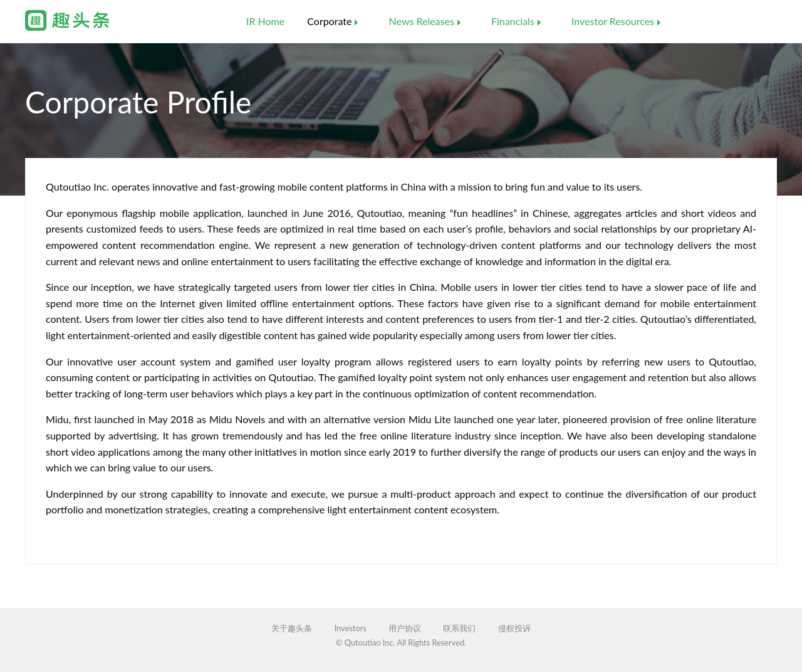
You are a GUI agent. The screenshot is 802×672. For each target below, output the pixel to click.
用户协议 (405, 628)
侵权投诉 (514, 628)
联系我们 (459, 628)
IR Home (265, 21)
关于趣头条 (292, 628)
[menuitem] (265, 21)
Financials (513, 21)
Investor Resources (613, 21)
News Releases (422, 21)
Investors (351, 628)
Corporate (329, 21)
